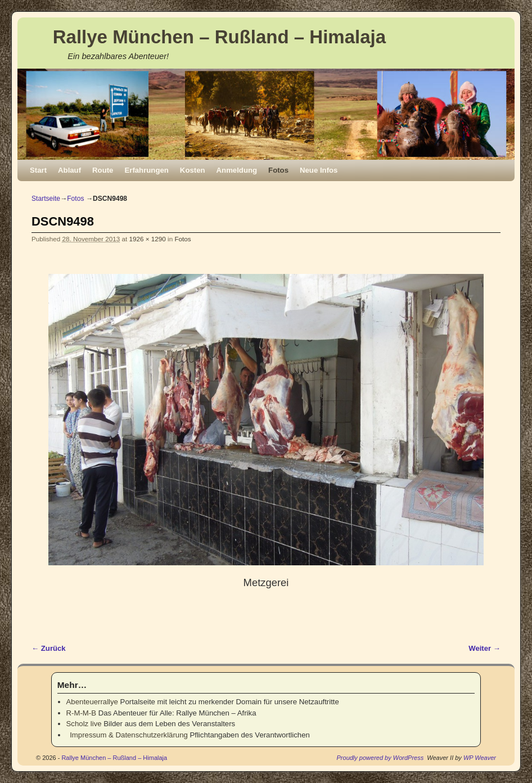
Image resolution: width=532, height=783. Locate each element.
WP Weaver (480, 758)
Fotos (278, 170)
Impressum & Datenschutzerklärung (127, 735)
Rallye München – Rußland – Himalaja (219, 37)
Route (103, 170)
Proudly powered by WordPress (380, 758)
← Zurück (49, 648)
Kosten (193, 170)
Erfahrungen (146, 170)
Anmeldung (237, 170)
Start (38, 170)
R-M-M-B (81, 713)
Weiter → (484, 648)
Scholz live (84, 724)
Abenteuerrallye (92, 702)
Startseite (46, 199)
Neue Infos (319, 170)
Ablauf (69, 170)
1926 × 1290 (148, 239)
